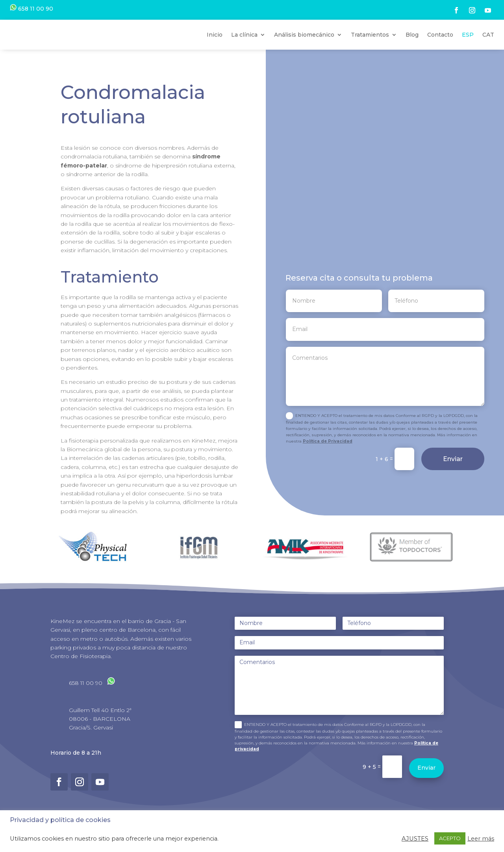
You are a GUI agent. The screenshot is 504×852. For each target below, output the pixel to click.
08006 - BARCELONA (100, 739)
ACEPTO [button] (450, 838)
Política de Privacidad (328, 461)
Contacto (440, 45)
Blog (412, 45)
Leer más (481, 839)
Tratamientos (370, 45)
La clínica (244, 45)
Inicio (215, 45)
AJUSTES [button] (415, 839)
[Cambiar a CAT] (488, 45)
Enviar (453, 479)
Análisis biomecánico (304, 45)
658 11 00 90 (31, 9)
